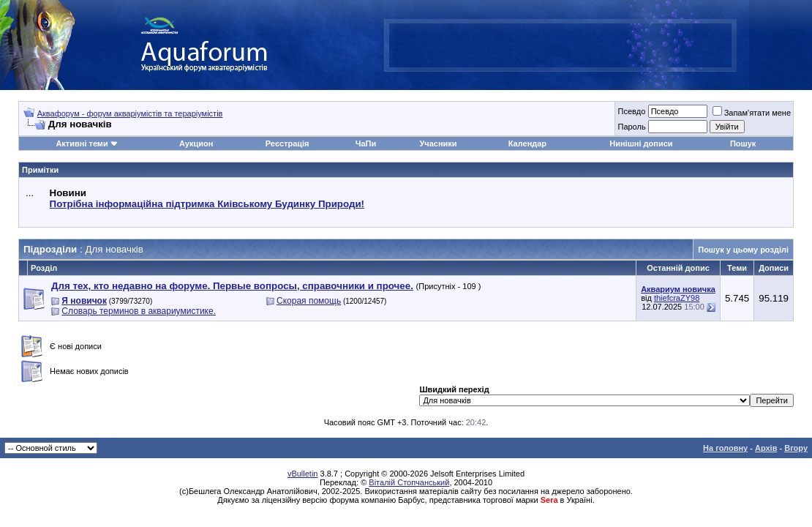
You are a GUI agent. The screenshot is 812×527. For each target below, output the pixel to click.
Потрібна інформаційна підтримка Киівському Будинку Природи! (207, 204)
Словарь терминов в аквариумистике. (139, 311)
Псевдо (631, 111)
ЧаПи (366, 143)
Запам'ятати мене (752, 113)
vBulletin (303, 474)
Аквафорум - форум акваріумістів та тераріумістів (130, 113)
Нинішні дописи (641, 143)
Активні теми (82, 143)
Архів (766, 448)
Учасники (438, 143)
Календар (527, 143)
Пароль (631, 127)
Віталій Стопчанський (409, 482)
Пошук (743, 143)
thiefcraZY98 (677, 298)
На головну (725, 448)
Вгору (796, 448)
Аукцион (196, 143)
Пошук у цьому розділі (743, 250)
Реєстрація (287, 143)
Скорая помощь (309, 301)
